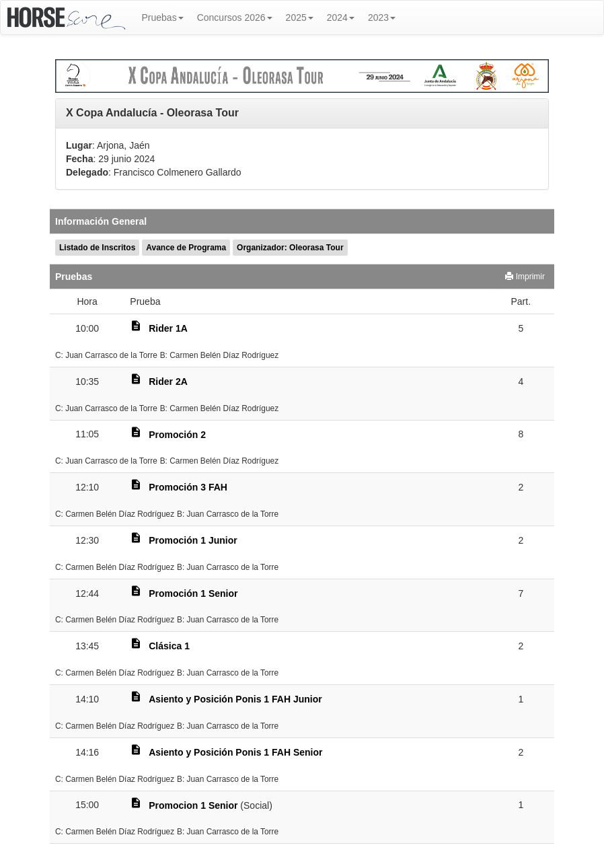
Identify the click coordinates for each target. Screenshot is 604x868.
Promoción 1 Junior (193, 540)
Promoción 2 (177, 435)
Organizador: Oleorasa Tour (290, 248)
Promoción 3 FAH (188, 487)
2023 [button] (382, 17)
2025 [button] (300, 17)
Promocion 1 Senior (193, 805)
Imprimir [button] (525, 277)
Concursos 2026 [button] (235, 17)
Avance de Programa (186, 248)
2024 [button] (341, 17)
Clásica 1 (169, 646)
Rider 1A (168, 328)
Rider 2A (168, 382)
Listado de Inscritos (97, 248)
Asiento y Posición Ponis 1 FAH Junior (235, 699)
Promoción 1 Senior (193, 593)
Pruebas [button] (163, 17)
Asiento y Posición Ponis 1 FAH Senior (235, 752)
